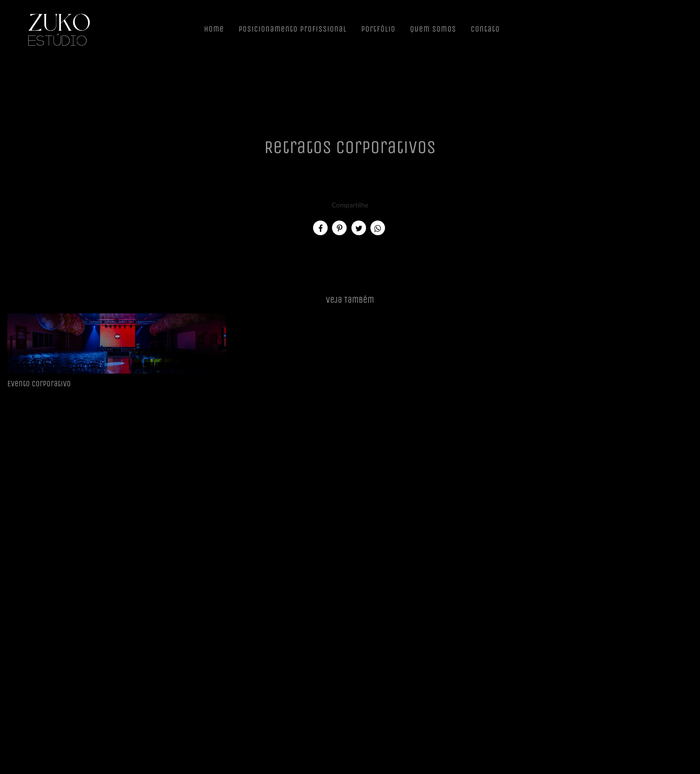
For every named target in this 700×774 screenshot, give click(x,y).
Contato (486, 29)
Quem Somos (433, 29)
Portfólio (378, 29)
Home (214, 29)
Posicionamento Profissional (293, 29)
